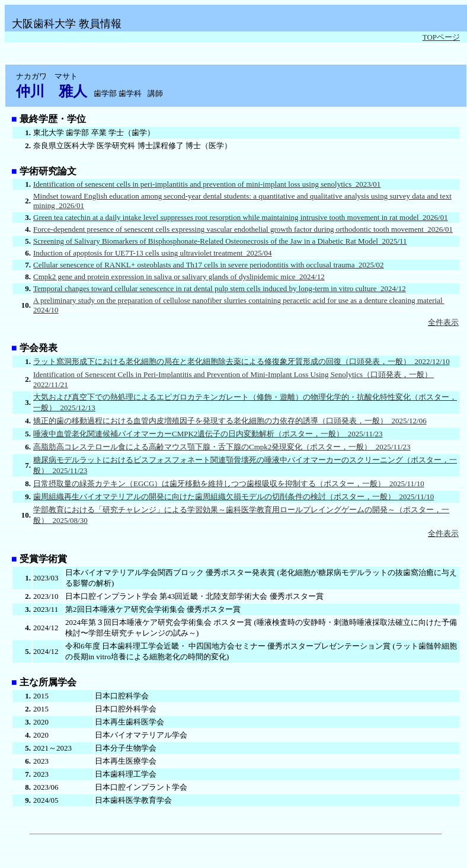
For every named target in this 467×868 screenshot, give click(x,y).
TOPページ (441, 37)
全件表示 (443, 322)
